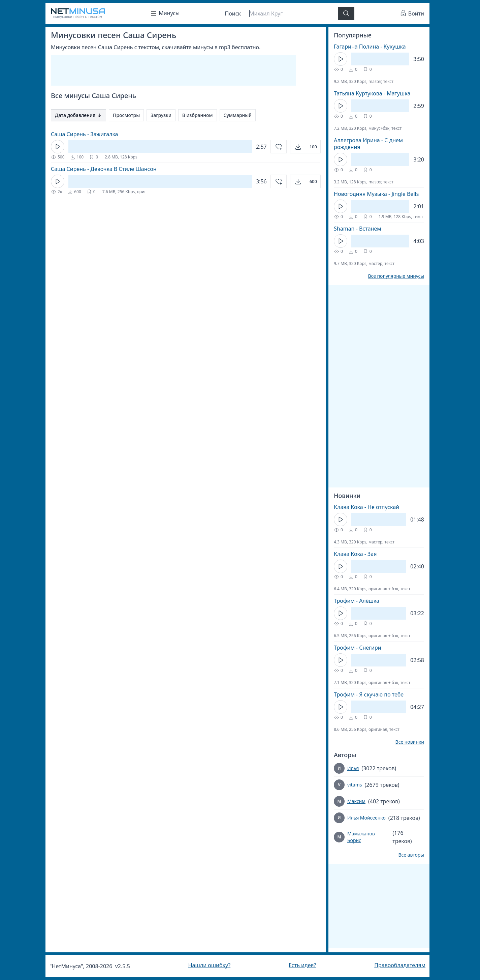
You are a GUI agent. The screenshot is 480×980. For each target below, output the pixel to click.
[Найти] (346, 13)
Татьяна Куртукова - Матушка (372, 93)
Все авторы (411, 855)
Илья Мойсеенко (366, 818)
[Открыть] (305, 147)
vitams (355, 785)
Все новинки (410, 742)
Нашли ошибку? (209, 965)
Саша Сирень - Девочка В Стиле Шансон (104, 169)
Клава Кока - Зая (355, 554)
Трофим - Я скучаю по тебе (369, 694)
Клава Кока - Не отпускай (366, 507)
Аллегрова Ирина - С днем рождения (368, 144)
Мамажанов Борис (361, 837)
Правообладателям (400, 965)
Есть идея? (302, 965)
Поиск (233, 13)
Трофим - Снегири (358, 648)
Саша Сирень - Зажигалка (85, 134)
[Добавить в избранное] (279, 147)
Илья (353, 768)
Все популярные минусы (396, 276)
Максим (356, 801)
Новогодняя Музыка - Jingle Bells (376, 194)
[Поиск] (291, 13)
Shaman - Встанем (358, 229)
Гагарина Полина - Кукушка (370, 47)
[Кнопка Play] (58, 147)
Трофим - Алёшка (357, 601)
